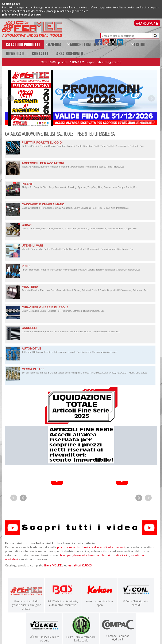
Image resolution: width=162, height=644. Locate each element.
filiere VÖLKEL (54, 571)
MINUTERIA (80, 288)
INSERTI (80, 185)
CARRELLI (80, 330)
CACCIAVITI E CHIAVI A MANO (80, 206)
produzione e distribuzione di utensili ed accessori (91, 552)
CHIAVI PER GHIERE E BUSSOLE (80, 309)
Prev (11, 98)
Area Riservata (147, 24)
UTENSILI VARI (80, 247)
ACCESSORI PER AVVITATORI (80, 165)
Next (151, 98)
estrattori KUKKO (80, 571)
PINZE (80, 268)
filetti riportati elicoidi (115, 560)
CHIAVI (80, 227)
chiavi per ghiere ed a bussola (79, 560)
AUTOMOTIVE (80, 350)
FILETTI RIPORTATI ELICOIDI (80, 144)
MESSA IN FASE (80, 371)
